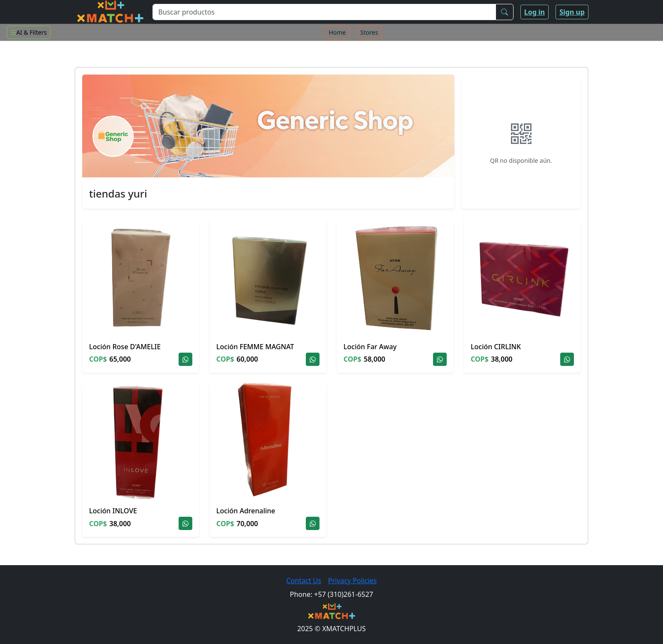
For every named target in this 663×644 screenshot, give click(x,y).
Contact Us (303, 581)
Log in (535, 12)
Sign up (572, 12)
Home (337, 32)
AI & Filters (29, 32)
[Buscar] (505, 12)
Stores (369, 32)
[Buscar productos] (324, 12)
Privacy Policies (352, 581)
